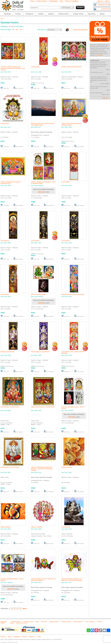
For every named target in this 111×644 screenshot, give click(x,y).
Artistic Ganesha (5, 527)
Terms (10, 637)
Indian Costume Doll (22, 623)
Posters (18, 14)
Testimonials (53, 1)
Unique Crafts (78, 14)
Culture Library (42, 1)
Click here (41, 192)
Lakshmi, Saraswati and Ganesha (71, 67)
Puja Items (92, 14)
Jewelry (51, 14)
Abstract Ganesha (67, 467)
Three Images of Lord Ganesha (40, 352)
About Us (32, 637)
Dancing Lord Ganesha (7, 352)
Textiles (41, 14)
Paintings (7, 14)
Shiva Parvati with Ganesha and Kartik (73, 294)
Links (39, 637)
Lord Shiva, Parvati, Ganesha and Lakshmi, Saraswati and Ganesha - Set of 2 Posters (13, 68)
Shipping (17, 637)
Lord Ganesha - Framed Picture (10, 407)
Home (32, 1)
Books (102, 14)
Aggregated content (4, 622)
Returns (24, 637)
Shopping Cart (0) (104, 4)
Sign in (107, 1)
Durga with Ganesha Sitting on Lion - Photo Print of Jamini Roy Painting (72, 580)
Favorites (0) (105, 9)
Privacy (3, 637)
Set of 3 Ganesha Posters (39, 294)
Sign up (100, 1)
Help (61, 1)
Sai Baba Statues (16, 622)
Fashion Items (63, 14)
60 (17, 30)
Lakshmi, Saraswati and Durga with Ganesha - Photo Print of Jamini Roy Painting (42, 469)
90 (21, 30)
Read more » (106, 98)
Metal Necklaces (78, 622)
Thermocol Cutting (28, 622)
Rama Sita (44, 622)
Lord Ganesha (35, 67)
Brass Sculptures (90, 622)
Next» (25, 608)
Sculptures (29, 14)
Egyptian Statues (54, 622)
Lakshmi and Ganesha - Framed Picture (43, 407)
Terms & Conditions (72, 1)
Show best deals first (80, 30)
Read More (100, 55)
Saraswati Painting (66, 622)
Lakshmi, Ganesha (37, 527)
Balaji (37, 622)
